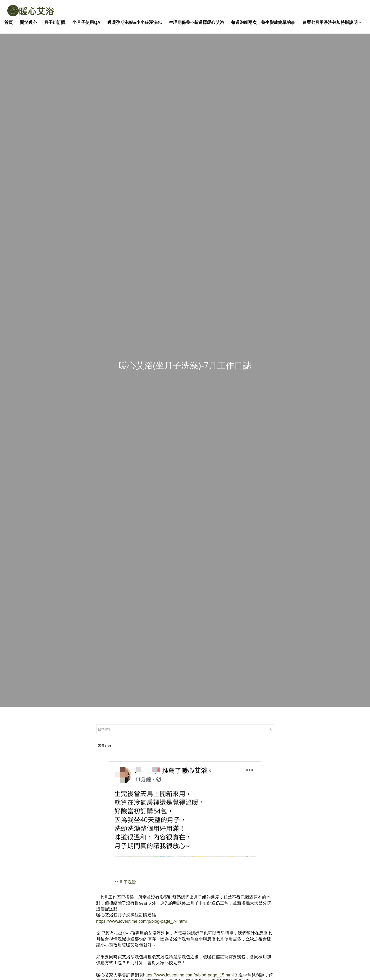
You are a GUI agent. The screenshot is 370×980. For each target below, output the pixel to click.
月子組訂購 (55, 22)
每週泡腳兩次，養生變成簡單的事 (263, 22)
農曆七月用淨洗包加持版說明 (330, 22)
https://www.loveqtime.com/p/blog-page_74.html (142, 921)
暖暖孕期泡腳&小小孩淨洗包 (135, 22)
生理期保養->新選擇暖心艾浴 (196, 22)
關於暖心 (28, 22)
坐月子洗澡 (125, 882)
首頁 (9, 22)
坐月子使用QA (86, 22)
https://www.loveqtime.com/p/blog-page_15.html (188, 975)
